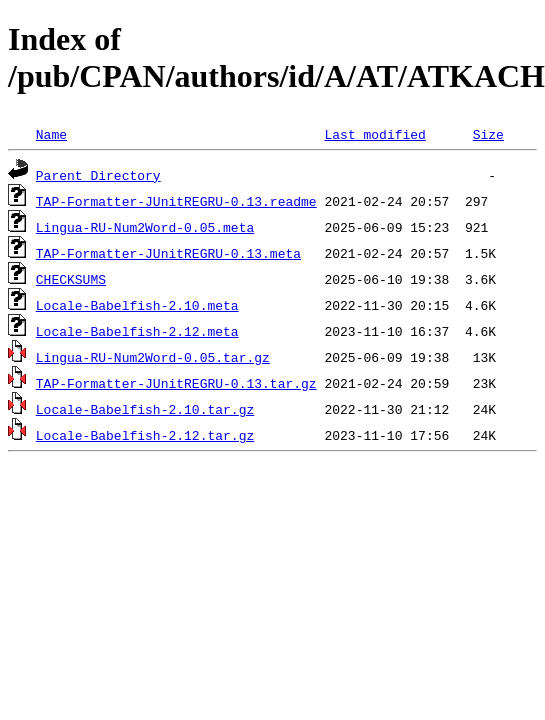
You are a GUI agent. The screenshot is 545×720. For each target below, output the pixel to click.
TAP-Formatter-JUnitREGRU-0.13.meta (168, 253)
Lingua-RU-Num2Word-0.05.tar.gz (153, 357)
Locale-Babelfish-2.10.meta (137, 305)
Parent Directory (98, 175)
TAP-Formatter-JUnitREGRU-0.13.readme (176, 201)
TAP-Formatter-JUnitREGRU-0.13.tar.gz (176, 383)
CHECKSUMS (71, 279)
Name (51, 134)
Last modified (374, 134)
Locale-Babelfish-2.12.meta (137, 331)
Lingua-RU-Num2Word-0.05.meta (145, 227)
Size (488, 134)
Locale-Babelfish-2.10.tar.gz (145, 409)
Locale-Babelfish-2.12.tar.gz (145, 435)
